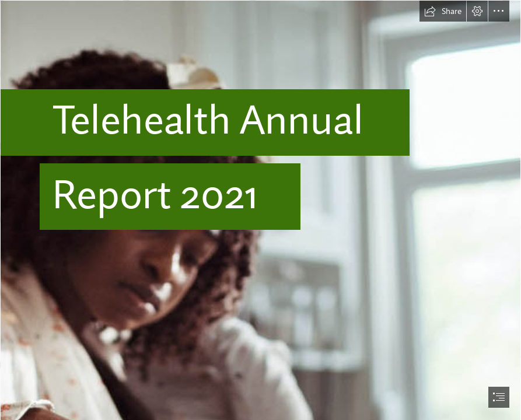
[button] (443, 11)
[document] (260, 210)
